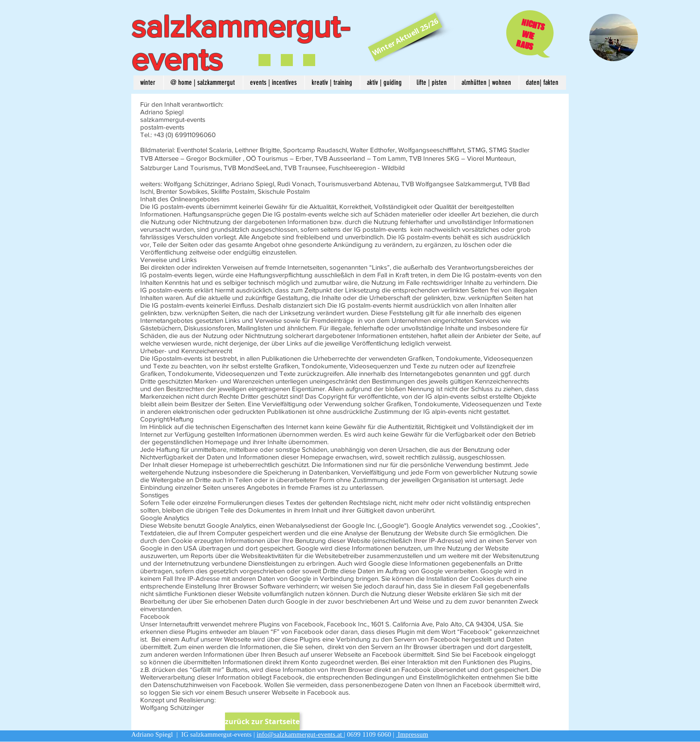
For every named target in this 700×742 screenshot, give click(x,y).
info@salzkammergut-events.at (300, 734)
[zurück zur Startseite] (262, 721)
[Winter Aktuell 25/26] (405, 37)
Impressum (412, 734)
